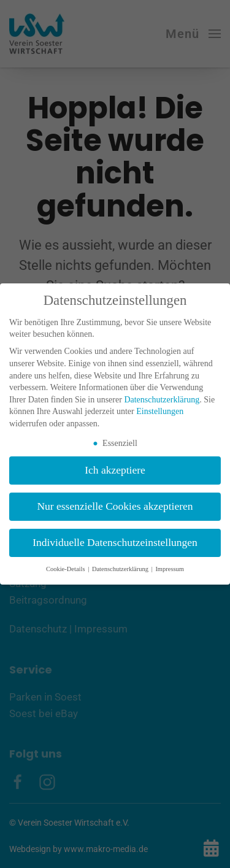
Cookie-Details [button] (66, 569)
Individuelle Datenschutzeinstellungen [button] (115, 542)
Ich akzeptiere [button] (115, 470)
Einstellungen (160, 411)
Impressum (170, 569)
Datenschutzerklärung (162, 400)
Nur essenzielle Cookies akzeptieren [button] (115, 506)
